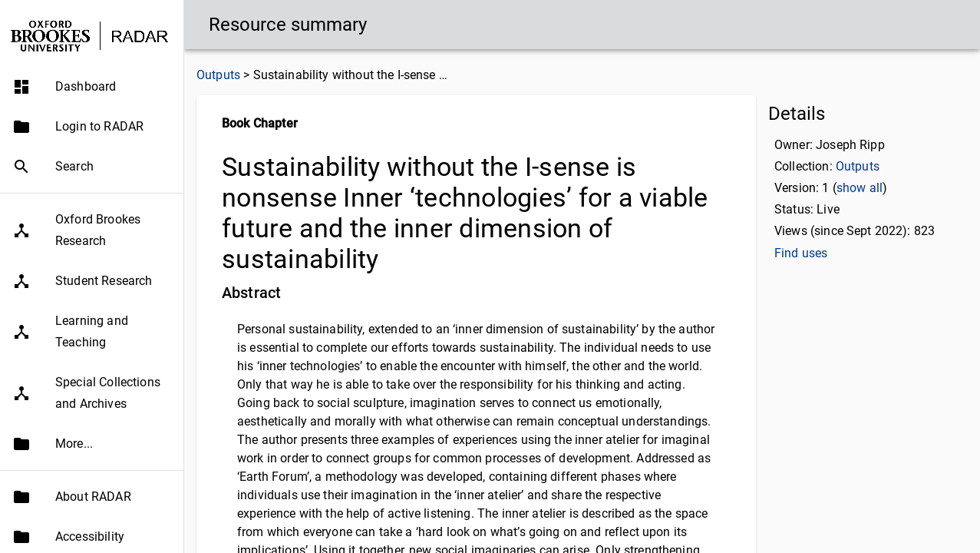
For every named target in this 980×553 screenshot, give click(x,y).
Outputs (218, 75)
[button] (92, 87)
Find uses (801, 253)
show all (860, 188)
